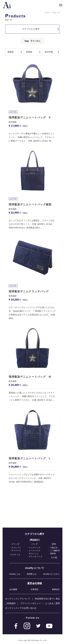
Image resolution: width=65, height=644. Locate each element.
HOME (47, 13)
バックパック (35, 547)
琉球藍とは (32, 574)
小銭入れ (54, 547)
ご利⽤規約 (10, 603)
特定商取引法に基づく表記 (47, 599)
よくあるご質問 (53, 603)
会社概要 (13, 589)
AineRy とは (15, 574)
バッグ (35, 544)
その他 (54, 557)
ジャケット (15, 554)
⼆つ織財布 (55, 550)
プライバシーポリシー (30, 603)
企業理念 (35, 589)
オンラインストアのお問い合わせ (21, 608)
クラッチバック (36, 556)
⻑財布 (53, 553)
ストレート (16, 547)
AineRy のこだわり (51, 574)
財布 (54, 544)
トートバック (35, 550)
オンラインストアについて (18, 599)
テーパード (16, 550)
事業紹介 (56, 589)
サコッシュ (34, 553)
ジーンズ (15, 544)
